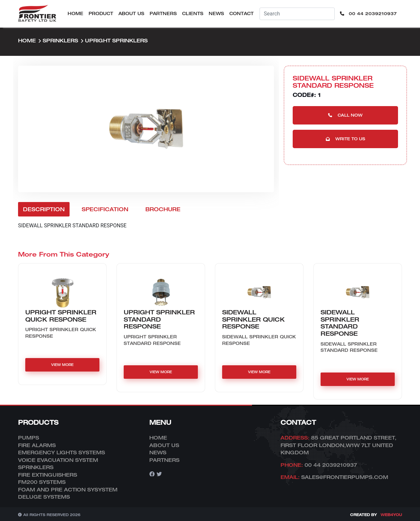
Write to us (346, 139)
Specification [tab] (105, 209)
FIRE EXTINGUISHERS (48, 475)
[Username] (297, 14)
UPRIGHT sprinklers (116, 40)
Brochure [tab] (163, 209)
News (216, 13)
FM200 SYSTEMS (42, 482)
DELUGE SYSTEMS (44, 497)
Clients (193, 13)
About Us (131, 13)
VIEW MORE (62, 365)
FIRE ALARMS (37, 445)
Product (101, 13)
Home (75, 13)
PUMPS (29, 438)
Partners (163, 13)
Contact (241, 13)
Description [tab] (44, 209)
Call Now (345, 115)
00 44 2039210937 (368, 13)
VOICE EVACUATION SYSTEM (58, 460)
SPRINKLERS (60, 40)
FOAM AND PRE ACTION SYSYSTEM (68, 489)
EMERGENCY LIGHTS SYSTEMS (62, 452)
